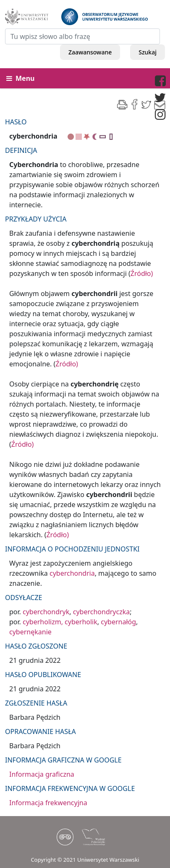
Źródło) (142, 273)
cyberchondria (72, 573)
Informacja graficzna (42, 774)
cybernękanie (30, 632)
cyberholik (81, 622)
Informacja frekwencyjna (48, 803)
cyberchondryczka (101, 612)
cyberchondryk (46, 612)
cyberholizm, (43, 622)
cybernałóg (118, 622)
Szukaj (148, 52)
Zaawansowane (90, 52)
